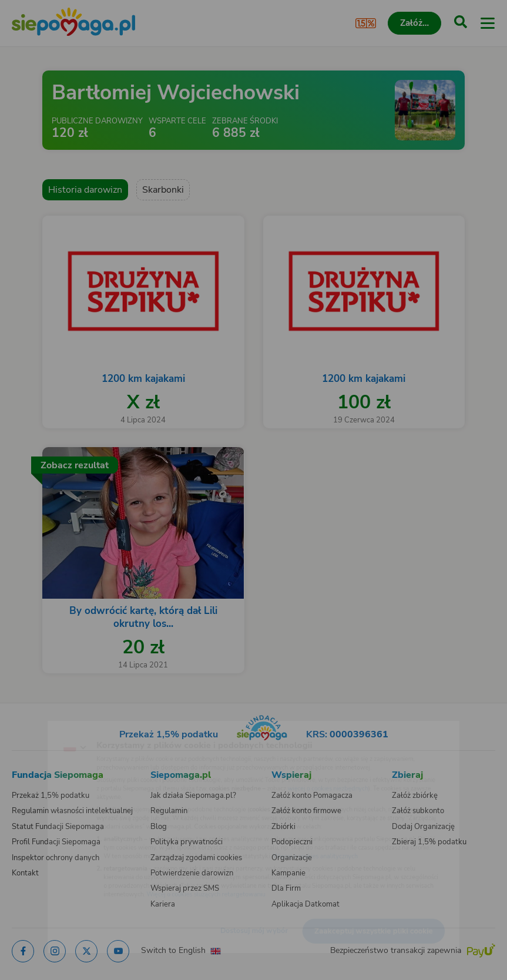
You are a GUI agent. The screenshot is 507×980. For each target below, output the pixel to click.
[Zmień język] (33, 727)
